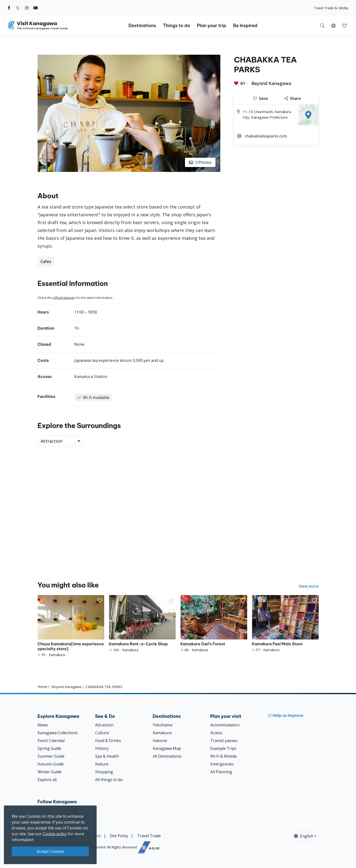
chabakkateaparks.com (266, 136)
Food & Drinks (108, 741)
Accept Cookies (50, 851)
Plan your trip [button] (212, 26)
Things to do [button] (177, 26)
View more (309, 586)
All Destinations (167, 756)
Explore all (47, 780)
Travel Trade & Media (331, 8)
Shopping (104, 772)
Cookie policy (55, 834)
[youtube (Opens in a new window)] (36, 8)
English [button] (304, 836)
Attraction (104, 725)
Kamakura (162, 733)
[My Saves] (345, 25)
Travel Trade (149, 836)
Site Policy (119, 836)
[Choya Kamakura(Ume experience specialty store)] (71, 626)
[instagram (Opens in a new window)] (27, 8)
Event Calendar (51, 741)
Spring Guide (49, 748)
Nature (102, 764)
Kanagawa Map (167, 748)
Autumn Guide (51, 764)
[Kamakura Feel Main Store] (285, 624)
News (43, 725)
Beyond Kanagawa (271, 83)
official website (64, 298)
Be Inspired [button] (245, 26)
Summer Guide (51, 756)
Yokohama (163, 725)
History (102, 748)
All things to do (109, 780)
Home (42, 687)
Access (216, 733)
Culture (102, 733)
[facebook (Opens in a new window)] (9, 8)
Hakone (160, 741)
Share (293, 98)
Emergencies (222, 764)
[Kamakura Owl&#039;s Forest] (214, 624)
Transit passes (224, 741)
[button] (333, 25)
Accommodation (225, 725)
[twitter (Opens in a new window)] (18, 8)
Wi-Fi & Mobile (224, 756)
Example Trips (223, 748)
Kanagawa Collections (58, 733)
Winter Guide (50, 772)
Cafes (46, 261)
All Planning (221, 772)
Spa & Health (107, 756)
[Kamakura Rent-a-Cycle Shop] (142, 624)
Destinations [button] (142, 26)
